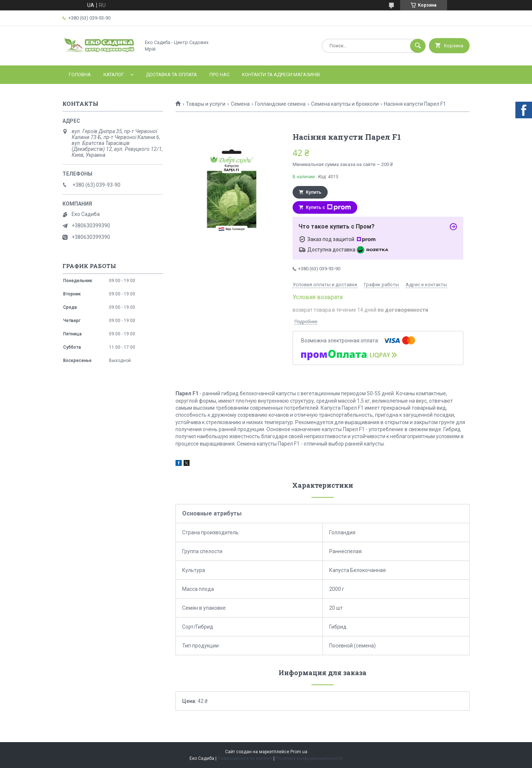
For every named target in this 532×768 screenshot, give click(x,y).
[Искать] (418, 46)
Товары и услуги (206, 104)
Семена (240, 104)
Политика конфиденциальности (309, 758)
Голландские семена (280, 104)
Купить (314, 192)
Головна (80, 75)
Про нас (219, 75)
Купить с (328, 207)
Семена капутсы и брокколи (345, 104)
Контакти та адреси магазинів (281, 75)
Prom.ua (299, 752)
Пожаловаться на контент (245, 758)
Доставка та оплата (171, 75)
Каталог (114, 75)
